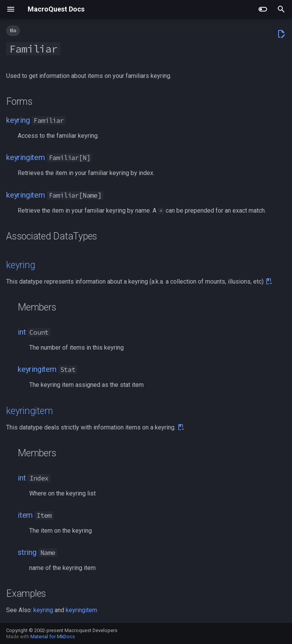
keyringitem (26, 157)
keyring (18, 120)
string (27, 552)
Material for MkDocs (53, 637)
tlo (13, 31)
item (25, 515)
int (22, 332)
